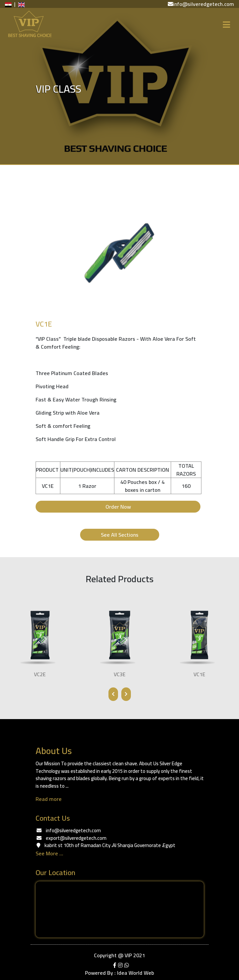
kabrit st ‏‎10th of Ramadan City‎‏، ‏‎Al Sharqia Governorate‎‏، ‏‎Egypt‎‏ (110, 845)
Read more (49, 799)
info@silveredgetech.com (73, 830)
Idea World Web (135, 973)
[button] (52, 253)
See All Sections (120, 535)
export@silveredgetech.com (76, 838)
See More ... (49, 853)
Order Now (118, 507)
